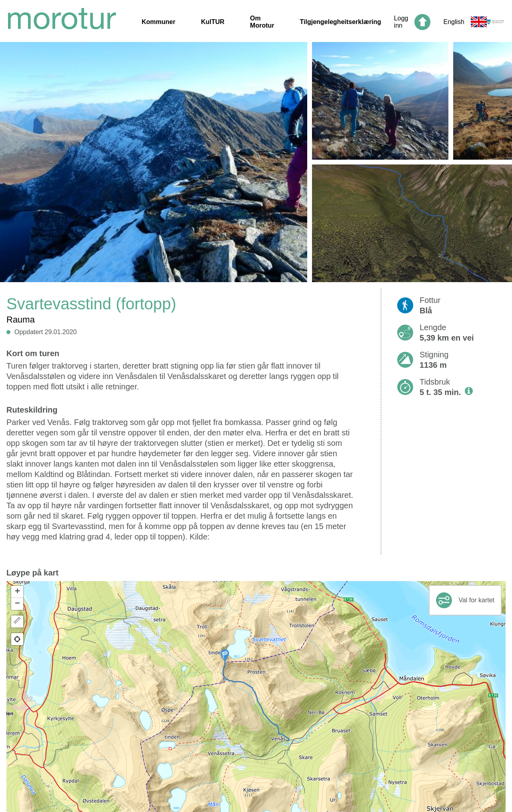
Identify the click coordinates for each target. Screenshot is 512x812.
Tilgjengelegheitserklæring (341, 22)
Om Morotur (262, 22)
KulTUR (213, 22)
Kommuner (158, 22)
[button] (225, 656)
